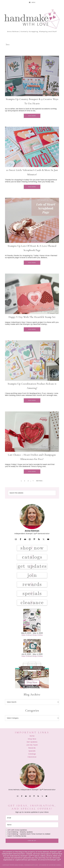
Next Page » (40, 481)
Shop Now (32, 739)
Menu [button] (34, 2)
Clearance (32, 757)
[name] (32, 825)
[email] (32, 818)
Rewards (32, 748)
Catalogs (32, 754)
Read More (32, 116)
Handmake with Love (32, 19)
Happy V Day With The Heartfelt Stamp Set (32, 317)
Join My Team (32, 745)
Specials (32, 751)
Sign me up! (32, 841)
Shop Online (38, 635)
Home (32, 736)
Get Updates (32, 742)
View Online (26, 635)
